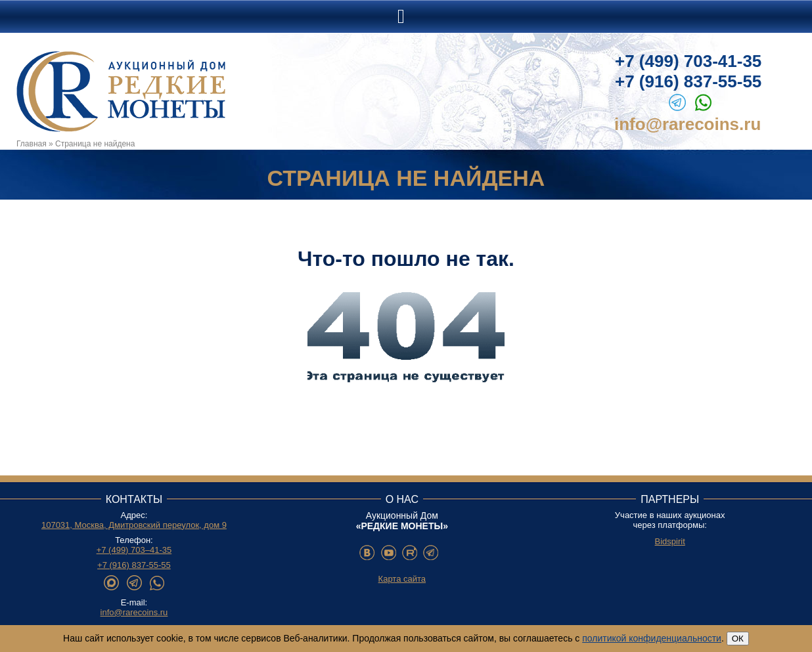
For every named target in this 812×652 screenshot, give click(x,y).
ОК (738, 639)
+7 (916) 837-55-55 (688, 81)
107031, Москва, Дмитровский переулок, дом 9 (134, 525)
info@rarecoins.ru (688, 124)
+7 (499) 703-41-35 (688, 61)
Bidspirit (670, 541)
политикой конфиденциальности (652, 638)
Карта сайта (402, 579)
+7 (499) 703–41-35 (134, 550)
